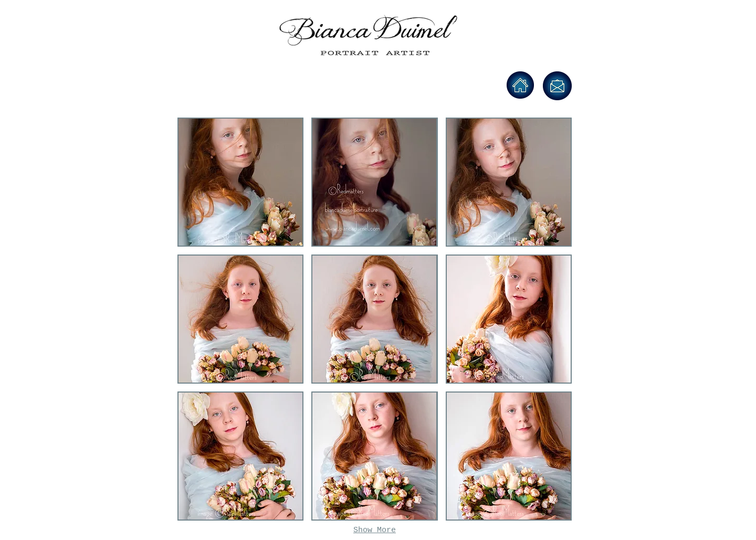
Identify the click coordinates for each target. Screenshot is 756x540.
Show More (375, 530)
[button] (240, 182)
